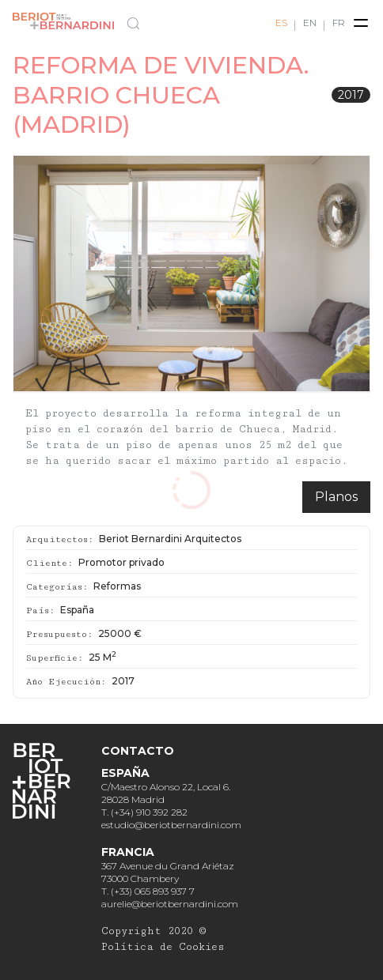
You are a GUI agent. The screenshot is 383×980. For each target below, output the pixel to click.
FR (339, 23)
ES (281, 23)
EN (310, 23)
